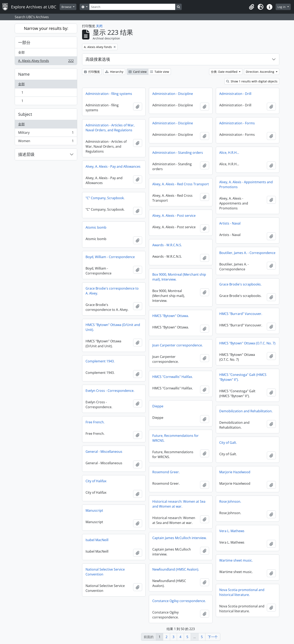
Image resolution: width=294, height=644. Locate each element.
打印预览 (92, 72)
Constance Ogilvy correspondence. (179, 601)
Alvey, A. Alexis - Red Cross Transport (181, 184)
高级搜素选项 (98, 59)
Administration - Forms (237, 123)
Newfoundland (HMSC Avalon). (176, 569)
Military (46, 133)
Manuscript (94, 510)
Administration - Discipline (173, 94)
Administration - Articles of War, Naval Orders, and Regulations (110, 128)
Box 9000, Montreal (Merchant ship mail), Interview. (179, 277)
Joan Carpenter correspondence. (178, 345)
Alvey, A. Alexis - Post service (174, 216)
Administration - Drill (235, 94)
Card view (138, 72)
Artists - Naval (230, 223)
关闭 (99, 26)
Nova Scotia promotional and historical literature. (242, 592)
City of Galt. (228, 443)
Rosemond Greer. (166, 472)
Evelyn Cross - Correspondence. (110, 391)
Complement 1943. (100, 361)
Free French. (95, 422)
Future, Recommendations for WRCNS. (175, 438)
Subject (25, 114)
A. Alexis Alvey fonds (46, 62)
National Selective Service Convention (105, 572)
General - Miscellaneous (104, 452)
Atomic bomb (96, 227)
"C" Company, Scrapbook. (105, 198)
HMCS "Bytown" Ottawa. (171, 316)
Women (46, 142)
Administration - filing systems (109, 94)
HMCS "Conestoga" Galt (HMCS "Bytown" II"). (243, 377)
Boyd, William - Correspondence (110, 257)
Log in (282, 7)
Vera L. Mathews (232, 531)
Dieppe (158, 406)
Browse (67, 7)
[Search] (132, 7)
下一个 (213, 637)
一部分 (24, 42)
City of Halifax (96, 481)
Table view (160, 72)
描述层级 (26, 154)
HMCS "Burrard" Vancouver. (241, 314)
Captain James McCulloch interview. (179, 538)
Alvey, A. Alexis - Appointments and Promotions (246, 184)
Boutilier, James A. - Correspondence (247, 253)
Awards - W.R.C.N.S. (167, 245)
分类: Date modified (225, 72)
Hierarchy (114, 72)
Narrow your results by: (46, 28)
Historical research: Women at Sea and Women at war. (179, 504)
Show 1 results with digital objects (252, 81)
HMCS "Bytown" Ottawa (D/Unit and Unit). (113, 327)
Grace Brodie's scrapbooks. (240, 284)
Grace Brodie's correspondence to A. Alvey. (112, 291)
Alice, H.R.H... (229, 153)
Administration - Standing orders (178, 153)
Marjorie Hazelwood (235, 472)
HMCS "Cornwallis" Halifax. (173, 377)
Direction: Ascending (260, 72)
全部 (21, 52)
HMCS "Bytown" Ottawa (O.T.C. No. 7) (247, 343)
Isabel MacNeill (97, 540)
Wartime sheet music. (236, 560)
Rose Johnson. (230, 501)
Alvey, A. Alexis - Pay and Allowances (113, 166)
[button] (252, 7)
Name (24, 74)
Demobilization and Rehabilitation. (246, 411)
